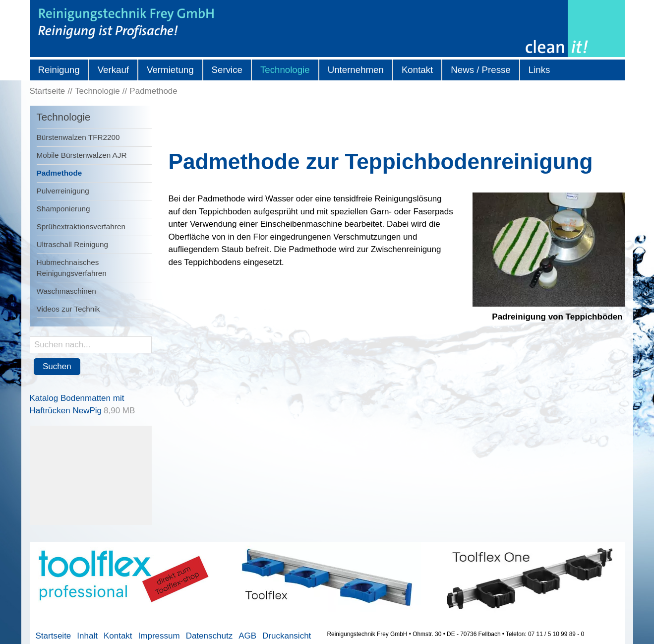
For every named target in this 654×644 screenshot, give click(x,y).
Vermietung (170, 70)
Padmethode (59, 173)
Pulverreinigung (63, 191)
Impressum (159, 636)
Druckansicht (287, 636)
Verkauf (113, 70)
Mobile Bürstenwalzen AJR (82, 155)
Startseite (54, 636)
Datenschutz (209, 636)
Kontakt (417, 70)
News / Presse (480, 70)
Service (227, 70)
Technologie (285, 70)
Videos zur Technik (68, 309)
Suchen (57, 366)
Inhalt (87, 636)
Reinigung (59, 70)
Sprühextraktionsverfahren (81, 226)
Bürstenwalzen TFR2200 (78, 137)
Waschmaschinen (66, 291)
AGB (247, 636)
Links (539, 70)
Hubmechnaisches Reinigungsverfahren (72, 267)
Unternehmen (356, 70)
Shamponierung (63, 209)
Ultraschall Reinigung (73, 244)
